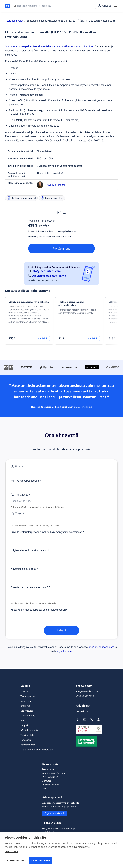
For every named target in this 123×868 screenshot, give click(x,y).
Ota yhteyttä (27, 711)
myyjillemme (64, 651)
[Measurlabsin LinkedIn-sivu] (84, 719)
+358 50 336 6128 (85, 696)
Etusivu (24, 691)
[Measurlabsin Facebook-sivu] (77, 719)
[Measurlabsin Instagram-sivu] (98, 719)
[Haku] (54, 6)
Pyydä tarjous (61, 248)
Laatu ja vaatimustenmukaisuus (37, 750)
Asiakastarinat (28, 745)
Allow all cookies (41, 861)
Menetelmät (26, 701)
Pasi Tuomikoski (55, 185)
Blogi (23, 721)
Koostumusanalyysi (52, 198)
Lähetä (61, 630)
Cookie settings (16, 861)
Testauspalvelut (14, 21)
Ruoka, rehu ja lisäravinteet (21, 198)
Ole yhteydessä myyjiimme (49, 276)
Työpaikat (25, 725)
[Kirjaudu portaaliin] (105, 6)
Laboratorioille (28, 716)
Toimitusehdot (28, 735)
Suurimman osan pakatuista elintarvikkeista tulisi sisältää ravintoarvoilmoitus (49, 46)
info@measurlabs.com (46, 271)
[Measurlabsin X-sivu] (91, 719)
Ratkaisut (25, 706)
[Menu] (116, 6)
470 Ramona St (50, 777)
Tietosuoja (26, 740)
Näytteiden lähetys (30, 730)
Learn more (12, 852)
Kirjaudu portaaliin (55, 813)
